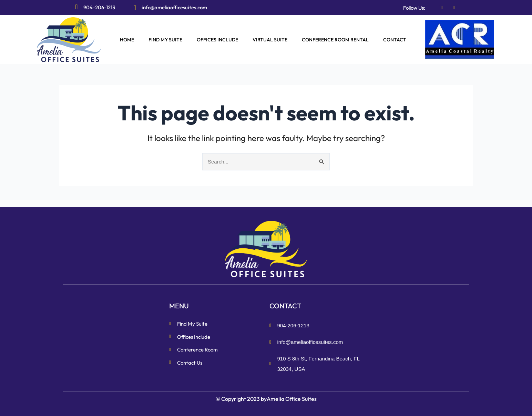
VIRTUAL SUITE (270, 40)
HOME (127, 40)
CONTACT (395, 40)
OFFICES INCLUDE (217, 40)
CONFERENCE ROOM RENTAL (335, 40)
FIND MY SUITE (165, 40)
